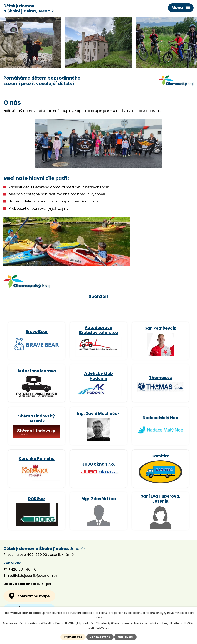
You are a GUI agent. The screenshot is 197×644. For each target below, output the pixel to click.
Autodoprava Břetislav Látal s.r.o (99, 330)
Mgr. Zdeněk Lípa (99, 499)
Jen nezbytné (100, 637)
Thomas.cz (160, 378)
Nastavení (125, 637)
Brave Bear (37, 332)
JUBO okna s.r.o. (98, 464)
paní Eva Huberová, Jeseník (160, 499)
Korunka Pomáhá (37, 459)
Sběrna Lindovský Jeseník (37, 419)
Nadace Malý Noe (160, 418)
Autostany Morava (37, 371)
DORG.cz (37, 499)
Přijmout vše (73, 637)
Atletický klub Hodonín (98, 376)
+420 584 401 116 (22, 569)
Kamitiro (160, 456)
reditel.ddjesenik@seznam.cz (33, 576)
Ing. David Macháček (98, 414)
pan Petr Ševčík (160, 328)
